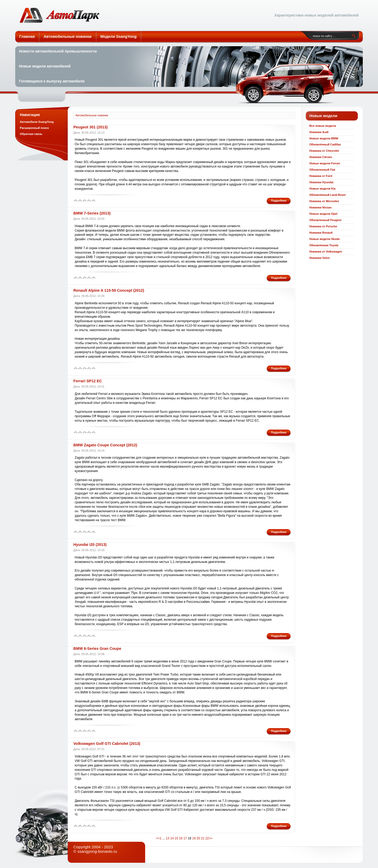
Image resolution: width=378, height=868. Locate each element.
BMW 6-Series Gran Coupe (97, 649)
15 (176, 838)
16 (181, 838)
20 (198, 838)
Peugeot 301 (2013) (91, 127)
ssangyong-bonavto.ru (97, 851)
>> (211, 838)
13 (168, 838)
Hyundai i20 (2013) (90, 545)
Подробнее (279, 201)
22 (207, 838)
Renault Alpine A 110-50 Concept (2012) (109, 290)
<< (158, 838)
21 (203, 838)
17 (185, 838)
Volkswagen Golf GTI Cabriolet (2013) (107, 744)
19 (194, 838)
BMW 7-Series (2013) (92, 213)
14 (172, 838)
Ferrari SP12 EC (88, 381)
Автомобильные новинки (65, 15)
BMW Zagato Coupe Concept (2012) (105, 445)
